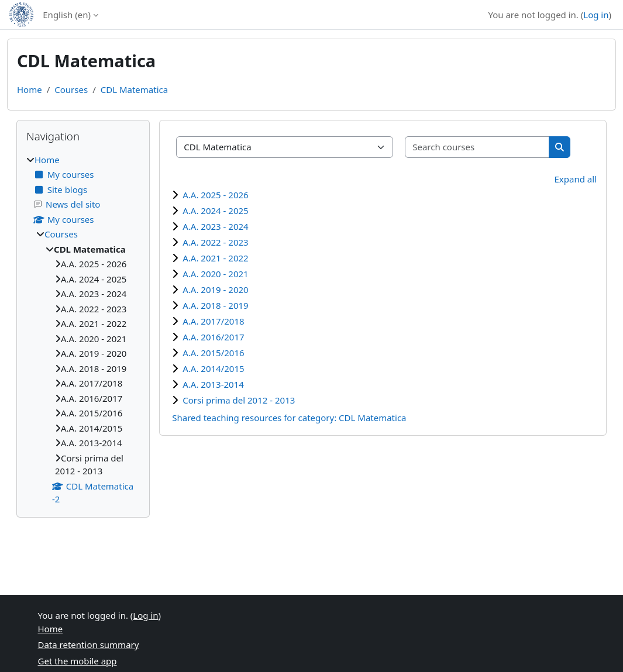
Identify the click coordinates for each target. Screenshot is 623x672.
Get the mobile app (78, 661)
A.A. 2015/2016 (213, 353)
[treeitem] (83, 330)
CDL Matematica (134, 89)
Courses (71, 89)
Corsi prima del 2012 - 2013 (239, 400)
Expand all (576, 179)
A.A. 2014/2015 (213, 368)
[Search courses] (477, 147)
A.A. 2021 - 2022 (215, 258)
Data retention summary (89, 645)
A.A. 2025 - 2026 (215, 195)
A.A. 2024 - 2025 (215, 211)
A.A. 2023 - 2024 (215, 226)
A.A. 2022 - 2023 (215, 242)
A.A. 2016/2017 (213, 337)
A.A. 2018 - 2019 (215, 305)
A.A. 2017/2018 (213, 321)
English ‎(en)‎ (67, 15)
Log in (596, 15)
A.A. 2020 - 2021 (215, 274)
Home (30, 89)
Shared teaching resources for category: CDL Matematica (289, 418)
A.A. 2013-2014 (213, 384)
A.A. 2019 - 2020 (215, 290)
